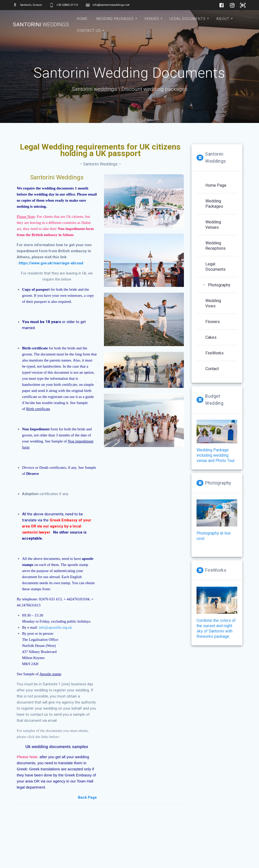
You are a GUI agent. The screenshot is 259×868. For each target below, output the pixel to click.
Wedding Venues (213, 225)
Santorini (41, 25)
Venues (152, 19)
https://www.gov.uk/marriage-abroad (51, 263)
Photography (219, 285)
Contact (212, 369)
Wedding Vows (213, 303)
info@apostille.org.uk (56, 627)
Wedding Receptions (215, 246)
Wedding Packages (115, 19)
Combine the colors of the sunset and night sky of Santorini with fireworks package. (217, 613)
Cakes (211, 337)
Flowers (213, 322)
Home (82, 19)
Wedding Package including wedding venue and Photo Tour (216, 455)
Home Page (216, 185)
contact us (89, 31)
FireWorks (214, 353)
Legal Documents (188, 19)
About (223, 19)
